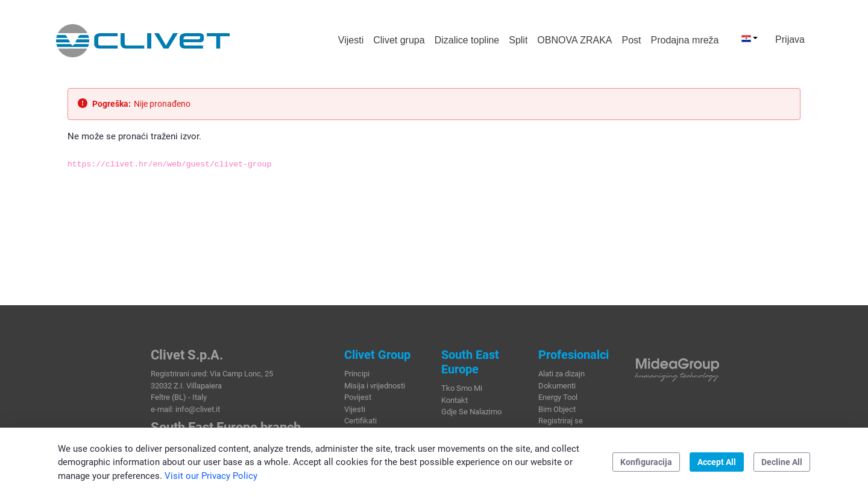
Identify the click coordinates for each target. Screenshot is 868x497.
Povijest (358, 397)
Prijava (790, 40)
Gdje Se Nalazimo (471, 412)
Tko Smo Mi (462, 388)
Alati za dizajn (561, 374)
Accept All (717, 462)
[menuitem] (351, 40)
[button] (750, 38)
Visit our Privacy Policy (211, 476)
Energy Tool (558, 397)
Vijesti (355, 409)
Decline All (782, 462)
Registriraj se (561, 421)
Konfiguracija (646, 462)
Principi (357, 374)
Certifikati (360, 421)
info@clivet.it (198, 409)
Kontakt (454, 400)
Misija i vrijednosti (375, 386)
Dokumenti (557, 386)
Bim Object (557, 409)
